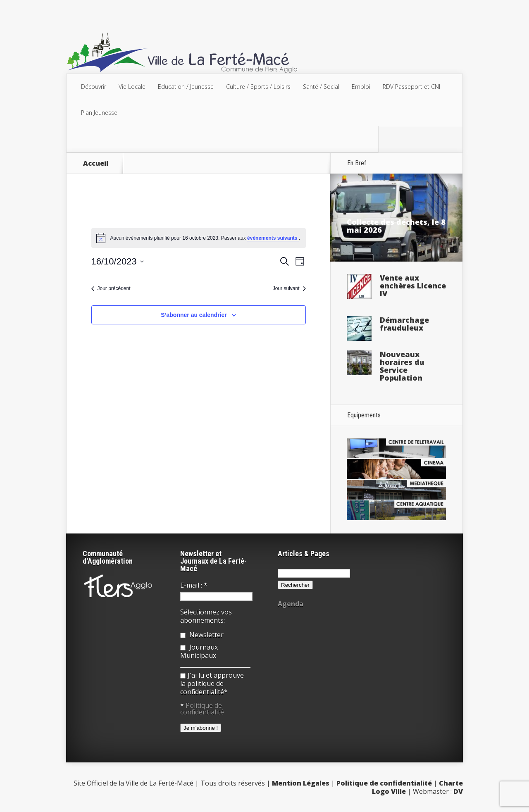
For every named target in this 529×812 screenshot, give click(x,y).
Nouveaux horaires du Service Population (402, 366)
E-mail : (194, 585)
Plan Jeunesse (99, 113)
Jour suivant (289, 288)
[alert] (199, 238)
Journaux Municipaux (199, 651)
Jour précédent (111, 288)
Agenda (291, 604)
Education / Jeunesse (186, 87)
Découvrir (94, 87)
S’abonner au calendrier (194, 315)
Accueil (96, 163)
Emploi (361, 87)
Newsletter (202, 635)
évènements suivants (273, 238)
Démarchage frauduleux (404, 324)
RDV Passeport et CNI (411, 87)
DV (458, 791)
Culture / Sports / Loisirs (258, 87)
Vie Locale (132, 87)
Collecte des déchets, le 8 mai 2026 (396, 226)
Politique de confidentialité (202, 709)
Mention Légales (301, 783)
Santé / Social (321, 87)
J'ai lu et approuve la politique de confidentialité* (212, 683)
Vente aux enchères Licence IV (413, 286)
